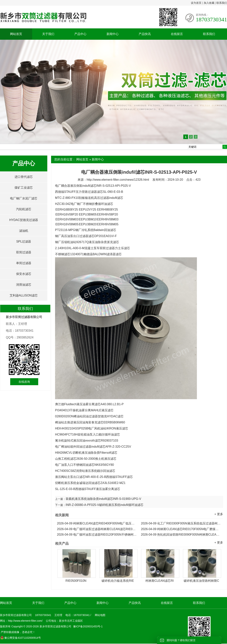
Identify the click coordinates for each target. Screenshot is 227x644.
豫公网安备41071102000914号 (21, 638)
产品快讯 (145, 34)
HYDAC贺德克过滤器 (24, 220)
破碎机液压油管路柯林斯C (201, 581)
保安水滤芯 (24, 274)
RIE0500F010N (76, 581)
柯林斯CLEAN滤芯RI (160, 581)
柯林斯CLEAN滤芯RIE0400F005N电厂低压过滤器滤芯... (97, 523)
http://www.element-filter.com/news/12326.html (118, 180)
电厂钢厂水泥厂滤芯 (24, 198)
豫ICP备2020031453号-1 (88, 626)
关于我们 (48, 34)
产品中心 (80, 34)
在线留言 (177, 34)
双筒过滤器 (24, 252)
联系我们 (222, 3)
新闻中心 (113, 34)
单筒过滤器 (24, 263)
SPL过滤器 (24, 241)
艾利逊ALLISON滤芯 (24, 295)
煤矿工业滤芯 (24, 188)
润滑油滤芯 (24, 285)
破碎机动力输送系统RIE (118, 581)
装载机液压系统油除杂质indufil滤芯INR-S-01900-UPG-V (103, 499)
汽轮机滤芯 (24, 209)
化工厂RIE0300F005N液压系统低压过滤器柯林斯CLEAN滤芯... (181, 523)
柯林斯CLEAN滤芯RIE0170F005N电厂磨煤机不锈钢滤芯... (181, 529)
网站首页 (16, 34)
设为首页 (196, 3)
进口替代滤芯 (24, 177)
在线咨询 (24, 382)
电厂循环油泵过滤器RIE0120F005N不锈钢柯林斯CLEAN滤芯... (97, 535)
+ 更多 (219, 514)
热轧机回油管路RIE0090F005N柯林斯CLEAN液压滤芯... (181, 535)
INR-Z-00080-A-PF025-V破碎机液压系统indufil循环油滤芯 (105, 505)
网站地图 (100, 615)
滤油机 (24, 231)
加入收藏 (209, 3)
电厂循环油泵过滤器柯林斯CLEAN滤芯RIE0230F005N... (97, 529)
